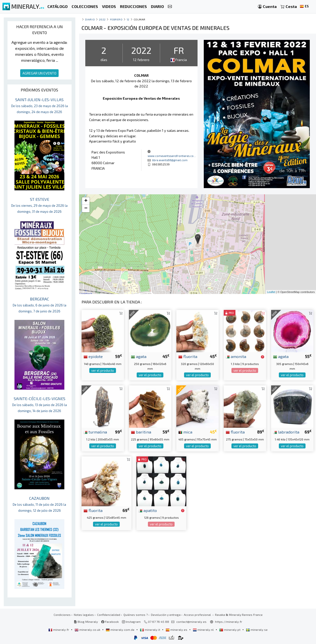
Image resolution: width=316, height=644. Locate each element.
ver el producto (103, 370)
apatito (148, 510)
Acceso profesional (198, 615)
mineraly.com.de (120, 630)
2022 (102, 19)
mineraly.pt (230, 630)
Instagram (131, 622)
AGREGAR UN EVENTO (39, 73)
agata (139, 356)
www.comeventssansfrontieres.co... (172, 156)
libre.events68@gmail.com (170, 160)
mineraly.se (257, 630)
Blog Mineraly (86, 622)
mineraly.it (150, 630)
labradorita (286, 432)
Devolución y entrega (166, 615)
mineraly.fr (59, 630)
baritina (141, 432)
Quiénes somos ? (136, 615)
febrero (116, 19)
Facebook (110, 622)
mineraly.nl (204, 630)
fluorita (188, 356)
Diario (90, 19)
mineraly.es (177, 630)
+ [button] (86, 201)
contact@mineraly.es (191, 622)
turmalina (95, 432)
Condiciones (62, 615)
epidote (93, 356)
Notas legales (84, 615)
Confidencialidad (109, 615)
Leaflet (271, 292)
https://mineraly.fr (229, 622)
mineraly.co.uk (88, 630)
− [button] (86, 209)
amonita (236, 356)
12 (128, 19)
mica (185, 432)
